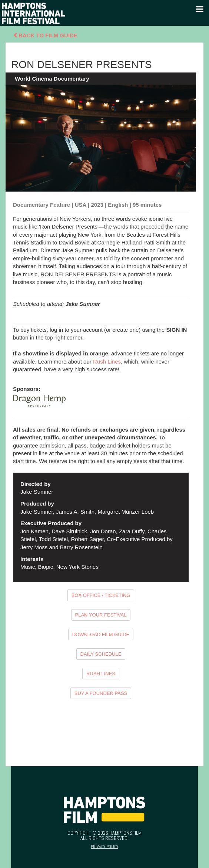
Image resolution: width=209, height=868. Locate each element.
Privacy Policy (104, 847)
